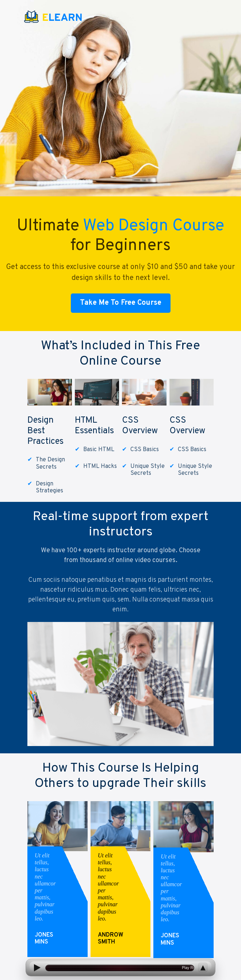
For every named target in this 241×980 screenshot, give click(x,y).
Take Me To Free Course (121, 303)
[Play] (37, 968)
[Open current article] (120, 968)
